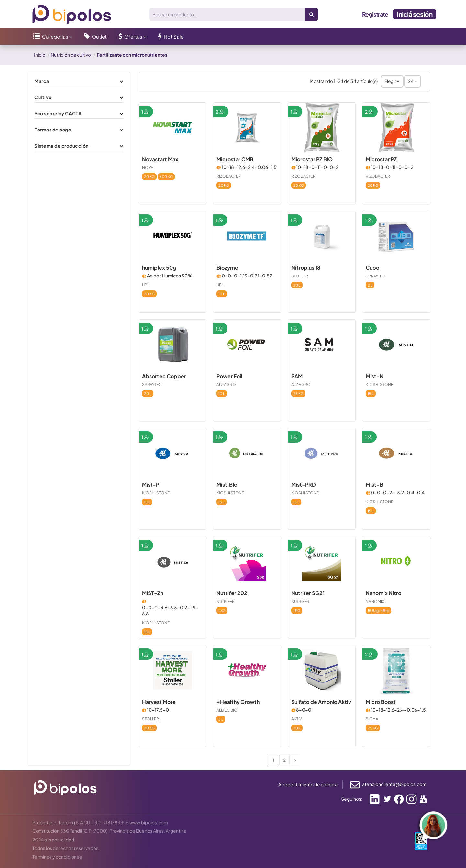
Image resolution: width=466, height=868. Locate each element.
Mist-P (151, 485)
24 (413, 81)
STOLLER (300, 276)
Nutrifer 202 (232, 593)
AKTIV (297, 719)
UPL (146, 285)
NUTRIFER (226, 601)
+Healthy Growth (238, 702)
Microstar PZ (381, 159)
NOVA (148, 168)
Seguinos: (352, 799)
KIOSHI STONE (379, 384)
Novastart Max (160, 159)
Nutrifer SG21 (308, 593)
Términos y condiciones (57, 857)
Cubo (372, 268)
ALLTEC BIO (227, 710)
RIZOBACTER (229, 176)
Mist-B (374, 485)
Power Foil (229, 376)
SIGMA (372, 719)
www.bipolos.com (149, 822)
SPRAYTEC (375, 276)
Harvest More (159, 702)
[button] (53, 37)
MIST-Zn (153, 593)
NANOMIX (375, 601)
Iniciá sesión (415, 14)
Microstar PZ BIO (312, 159)
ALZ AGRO (226, 384)
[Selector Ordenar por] (392, 81)
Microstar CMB (235, 159)
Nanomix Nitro (383, 593)
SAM (297, 376)
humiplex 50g (159, 268)
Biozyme (227, 268)
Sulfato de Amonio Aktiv (321, 702)
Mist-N (375, 376)
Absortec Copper (164, 376)
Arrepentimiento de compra (308, 785)
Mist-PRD (304, 485)
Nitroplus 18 (306, 268)
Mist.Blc (227, 485)
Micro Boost (381, 702)
